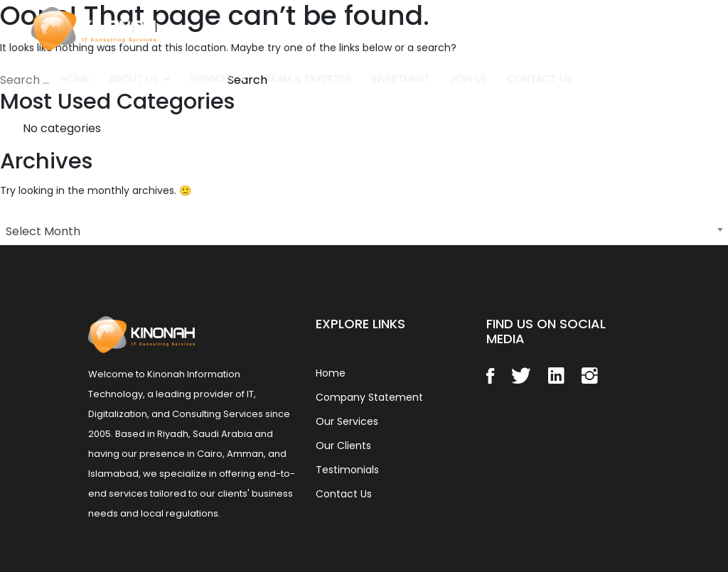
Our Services (347, 421)
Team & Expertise (309, 79)
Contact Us (539, 79)
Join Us (469, 79)
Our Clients (343, 446)
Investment (401, 79)
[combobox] (364, 230)
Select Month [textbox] (43, 231)
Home (75, 79)
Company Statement (369, 397)
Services (212, 79)
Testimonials (347, 470)
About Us (134, 79)
